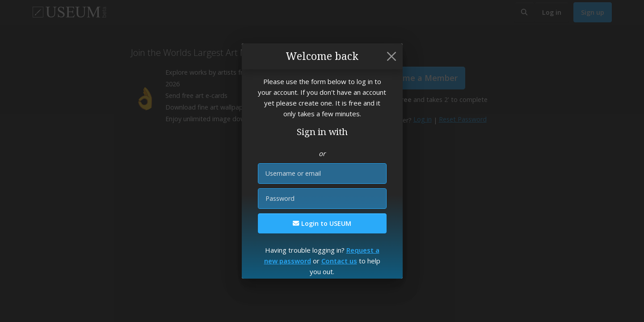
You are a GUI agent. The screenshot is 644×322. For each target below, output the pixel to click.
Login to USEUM (322, 223)
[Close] (391, 56)
